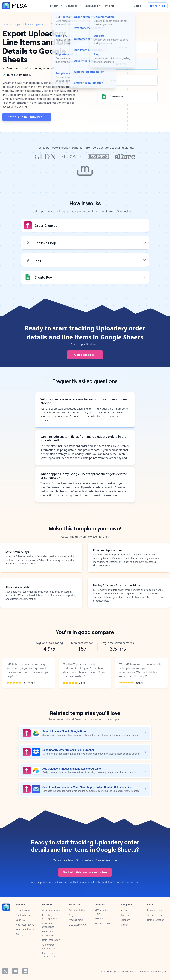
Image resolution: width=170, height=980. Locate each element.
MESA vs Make (102, 923)
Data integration (51, 940)
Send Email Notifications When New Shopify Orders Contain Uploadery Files (87, 787)
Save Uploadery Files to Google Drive (64, 731)
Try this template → (85, 355)
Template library (25, 929)
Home (6, 24)
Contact (125, 925)
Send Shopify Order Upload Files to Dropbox (68, 750)
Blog (71, 915)
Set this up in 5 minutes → (27, 117)
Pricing (20, 934)
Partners (126, 915)
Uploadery (40, 24)
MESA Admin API (77, 925)
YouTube (15, 971)
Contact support (131, 882)
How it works (23, 910)
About (124, 910)
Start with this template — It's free (85, 872)
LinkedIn (25, 971)
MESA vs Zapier (103, 918)
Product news (76, 920)
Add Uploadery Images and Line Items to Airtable (72, 769)
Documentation (77, 910)
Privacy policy (155, 910)
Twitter (5, 971)
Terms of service (156, 915)
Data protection (156, 920)
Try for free (157, 6)
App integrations (25, 925)
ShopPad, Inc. (160, 971)
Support (125, 920)
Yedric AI (21, 920)
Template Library (22, 24)
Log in (138, 6)
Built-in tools (23, 915)
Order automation (52, 910)
